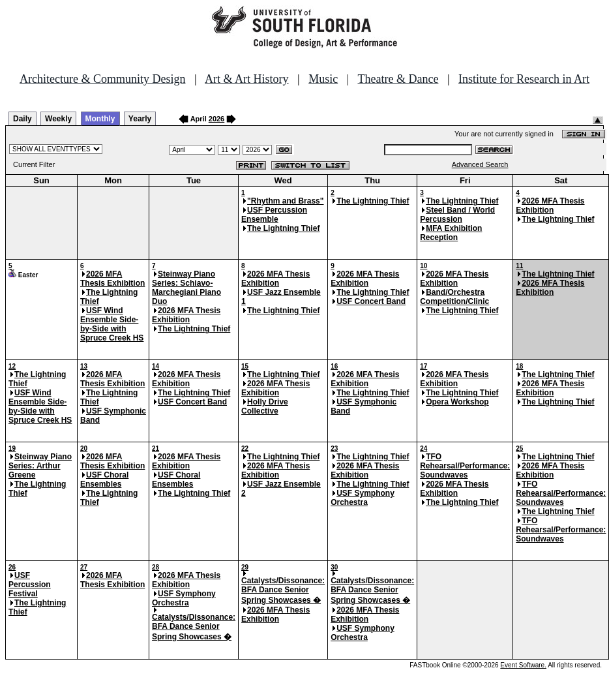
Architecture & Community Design (102, 79)
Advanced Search (480, 164)
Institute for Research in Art (524, 79)
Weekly (58, 119)
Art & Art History (247, 79)
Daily (22, 119)
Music (323, 79)
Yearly (140, 119)
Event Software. (523, 665)
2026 (216, 119)
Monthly (100, 119)
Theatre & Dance (398, 79)
